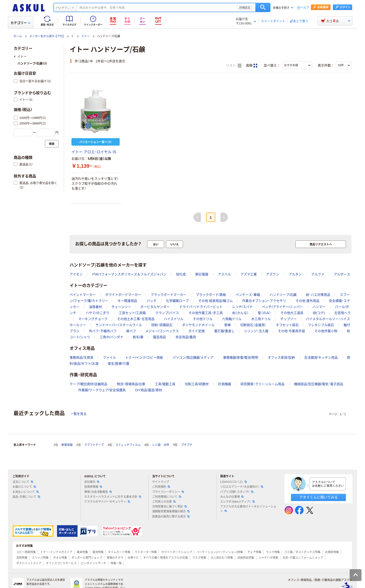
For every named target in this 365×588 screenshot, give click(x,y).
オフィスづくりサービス (61, 563)
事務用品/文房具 (81, 357)
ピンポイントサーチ (94, 563)
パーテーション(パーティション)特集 (220, 552)
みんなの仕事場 (232, 497)
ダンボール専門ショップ (87, 558)
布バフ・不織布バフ (103, 331)
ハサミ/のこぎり (98, 313)
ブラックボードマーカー (169, 295)
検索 (263, 7)
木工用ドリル (261, 319)
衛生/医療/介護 (118, 364)
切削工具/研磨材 (197, 384)
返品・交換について (26, 497)
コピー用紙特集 (26, 552)
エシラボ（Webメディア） (237, 502)
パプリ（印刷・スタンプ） (237, 492)
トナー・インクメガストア (56, 552)
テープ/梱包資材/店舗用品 (88, 384)
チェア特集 (254, 552)
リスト (234, 66)
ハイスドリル (174, 319)
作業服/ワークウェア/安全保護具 (102, 390)
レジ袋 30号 (161, 445)
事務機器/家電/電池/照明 (241, 357)
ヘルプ (305, 8)
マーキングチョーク (93, 319)
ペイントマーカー (83, 295)
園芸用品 (159, 337)
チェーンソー (121, 307)
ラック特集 (273, 552)
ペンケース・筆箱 (248, 295)
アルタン (295, 274)
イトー (85, 36)
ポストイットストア (29, 563)
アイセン (76, 274)
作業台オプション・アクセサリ (264, 301)
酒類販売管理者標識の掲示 (171, 511)
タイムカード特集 (119, 552)
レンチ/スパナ (242, 307)
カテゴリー (20, 23)
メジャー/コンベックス (162, 331)
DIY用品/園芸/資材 (148, 390)
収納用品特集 (246, 558)
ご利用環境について (167, 497)
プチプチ (187, 445)
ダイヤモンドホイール (198, 325)
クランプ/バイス (167, 313)
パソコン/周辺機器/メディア (193, 357)
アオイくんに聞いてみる (319, 497)
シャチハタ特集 (268, 558)
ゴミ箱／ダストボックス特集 (302, 552)
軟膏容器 (67, 445)
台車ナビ (133, 558)
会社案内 (92, 482)
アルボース (342, 274)
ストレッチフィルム (128, 445)
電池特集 (98, 552)
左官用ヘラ (342, 313)
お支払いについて (26, 492)
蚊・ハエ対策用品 (318, 295)
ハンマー (319, 307)
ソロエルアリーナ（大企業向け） (242, 487)
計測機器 (225, 384)
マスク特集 (199, 558)
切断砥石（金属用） (253, 325)
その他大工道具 (292, 313)
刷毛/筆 (138, 337)
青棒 (227, 325)
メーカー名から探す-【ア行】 (47, 36)
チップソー (288, 319)
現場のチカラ (115, 558)
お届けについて (24, 487)
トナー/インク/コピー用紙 (144, 357)
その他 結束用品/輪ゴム (216, 301)
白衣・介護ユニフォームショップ (303, 558)
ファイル (109, 357)
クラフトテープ (94, 445)
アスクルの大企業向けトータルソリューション (248, 509)
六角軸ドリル (232, 319)
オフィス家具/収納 (281, 357)
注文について (23, 482)
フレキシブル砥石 (321, 325)
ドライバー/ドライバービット (201, 307)
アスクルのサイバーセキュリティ (107, 502)
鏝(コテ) (319, 313)
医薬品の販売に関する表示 (171, 517)
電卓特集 (82, 552)
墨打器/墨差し (224, 331)
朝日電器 (202, 274)
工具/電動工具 (165, 384)
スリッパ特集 (40, 558)
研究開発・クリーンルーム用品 (262, 384)
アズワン (273, 274)
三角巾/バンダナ (112, 337)
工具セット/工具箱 (132, 313)
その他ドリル (203, 319)
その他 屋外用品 (308, 301)
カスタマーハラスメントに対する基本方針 (113, 497)
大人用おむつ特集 (222, 558)
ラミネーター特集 (146, 552)
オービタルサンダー (155, 307)
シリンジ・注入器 (256, 331)
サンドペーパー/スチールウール (119, 325)
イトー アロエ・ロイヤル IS (94, 152)
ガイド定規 (196, 331)
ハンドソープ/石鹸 (283, 295)
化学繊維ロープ (177, 301)
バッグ (152, 301)
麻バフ (131, 331)
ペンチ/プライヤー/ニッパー (282, 307)
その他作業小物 (326, 331)
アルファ (318, 274)
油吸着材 (95, 307)
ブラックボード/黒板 (211, 295)
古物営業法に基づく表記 (169, 507)
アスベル (224, 274)
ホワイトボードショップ (177, 552)
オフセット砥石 (287, 325)
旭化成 (181, 274)
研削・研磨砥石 (162, 325)
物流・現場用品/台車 (131, 384)
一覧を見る (78, 414)
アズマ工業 (249, 274)
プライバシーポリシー (168, 492)
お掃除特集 (332, 552)
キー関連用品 (127, 301)
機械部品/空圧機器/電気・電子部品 (319, 384)
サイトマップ (161, 482)
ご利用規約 (161, 487)
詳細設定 (245, 7)
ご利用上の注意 (164, 502)
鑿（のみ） (264, 313)
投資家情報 (93, 487)
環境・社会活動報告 (98, 492)
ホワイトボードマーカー (123, 295)
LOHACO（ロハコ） (234, 482)
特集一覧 (116, 563)
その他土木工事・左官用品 (136, 319)
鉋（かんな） (240, 313)
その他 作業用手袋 (291, 331)
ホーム (18, 36)
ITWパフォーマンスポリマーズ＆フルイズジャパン (129, 274)
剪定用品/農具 (186, 337)
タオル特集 (60, 558)
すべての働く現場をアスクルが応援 (166, 558)
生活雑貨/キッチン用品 (321, 357)
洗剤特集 (22, 558)
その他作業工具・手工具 (206, 313)
